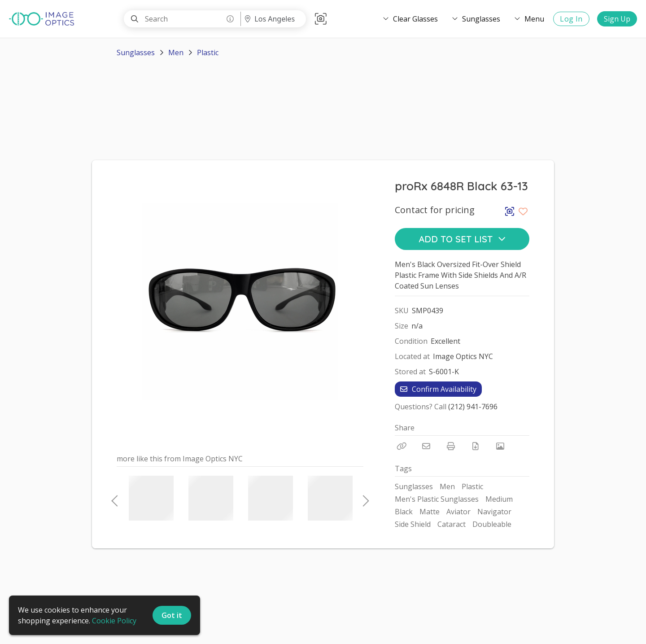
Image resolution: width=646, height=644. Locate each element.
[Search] (135, 19)
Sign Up (617, 19)
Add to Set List (462, 239)
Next (363, 498)
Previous (114, 498)
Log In (571, 19)
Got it (172, 615)
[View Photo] (500, 446)
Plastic (208, 53)
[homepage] (44, 19)
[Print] (451, 446)
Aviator (458, 512)
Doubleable (492, 524)
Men (176, 53)
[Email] (426, 446)
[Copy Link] (402, 446)
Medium (499, 499)
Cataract (452, 524)
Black (404, 512)
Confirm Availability (438, 389)
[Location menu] (273, 19)
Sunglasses (136, 53)
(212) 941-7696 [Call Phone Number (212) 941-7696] (473, 407)
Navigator (494, 512)
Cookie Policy (114, 621)
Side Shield (413, 524)
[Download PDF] (476, 446)
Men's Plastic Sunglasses (437, 499)
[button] (321, 19)
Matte (430, 512)
